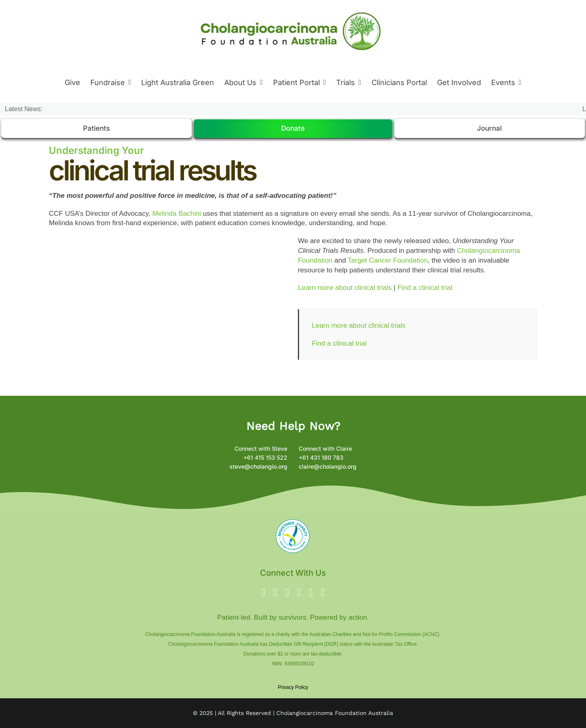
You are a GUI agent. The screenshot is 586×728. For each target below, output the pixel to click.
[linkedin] (311, 593)
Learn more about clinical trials (345, 288)
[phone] (323, 593)
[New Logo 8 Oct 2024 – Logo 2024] (291, 8)
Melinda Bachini (177, 214)
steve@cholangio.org (258, 466)
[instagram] (287, 593)
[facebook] (263, 593)
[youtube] (299, 593)
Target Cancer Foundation (388, 260)
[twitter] (275, 593)
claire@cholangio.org (328, 466)
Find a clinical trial (425, 288)
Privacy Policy (293, 687)
